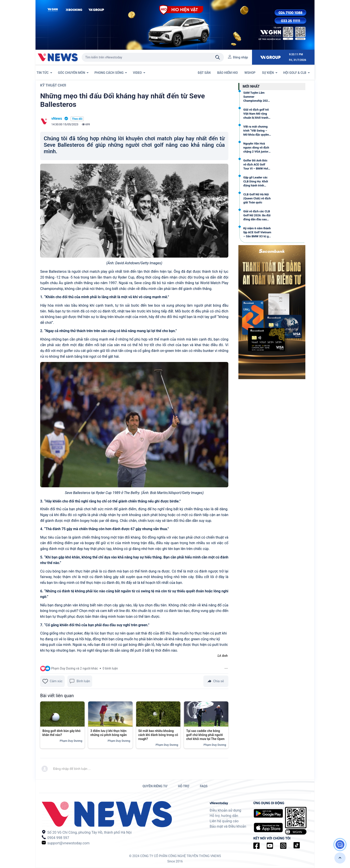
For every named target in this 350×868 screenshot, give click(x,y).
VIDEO (139, 73)
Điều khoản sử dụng (225, 810)
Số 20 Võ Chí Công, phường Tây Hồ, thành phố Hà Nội (87, 832)
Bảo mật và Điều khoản (228, 826)
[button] (340, 858)
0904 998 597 (55, 838)
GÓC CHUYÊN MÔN (73, 73)
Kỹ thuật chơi (53, 85)
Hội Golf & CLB (297, 73)
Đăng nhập (241, 57)
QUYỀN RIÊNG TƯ (155, 786)
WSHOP (250, 73)
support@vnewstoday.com (66, 843)
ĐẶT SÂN (205, 73)
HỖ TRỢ (183, 786)
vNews (57, 119)
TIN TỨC (44, 73)
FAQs (204, 786)
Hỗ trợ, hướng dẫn (224, 816)
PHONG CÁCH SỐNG (111, 73)
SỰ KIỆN (270, 73)
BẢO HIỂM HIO (228, 73)
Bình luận (80, 681)
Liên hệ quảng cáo (224, 821)
